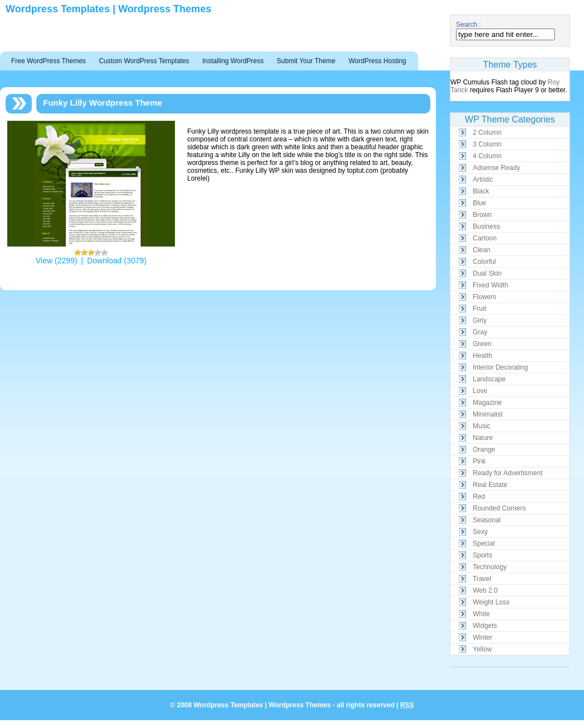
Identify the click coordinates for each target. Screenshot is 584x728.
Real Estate (490, 485)
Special (484, 543)
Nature (483, 438)
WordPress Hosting (378, 61)
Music (481, 426)
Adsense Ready (497, 168)
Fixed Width (490, 285)
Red (479, 497)
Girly (480, 320)
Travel (482, 579)
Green (482, 344)
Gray (480, 332)
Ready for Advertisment (508, 473)
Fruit (479, 309)
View (44, 261)
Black (481, 191)
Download (105, 261)
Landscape (489, 379)
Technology (490, 567)
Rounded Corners (499, 508)
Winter (483, 637)
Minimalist (488, 414)
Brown (482, 215)
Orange (484, 450)
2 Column (487, 133)
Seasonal (487, 520)
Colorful (484, 262)
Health (483, 356)
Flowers (485, 297)
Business (486, 226)
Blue (479, 203)
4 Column (487, 156)
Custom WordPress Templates (144, 61)
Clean (481, 250)
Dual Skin (487, 273)
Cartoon (485, 238)
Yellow (482, 649)
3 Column (487, 144)
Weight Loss (491, 602)
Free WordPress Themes (49, 61)
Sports (483, 555)
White (481, 614)
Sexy (480, 532)
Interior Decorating (500, 367)
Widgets (485, 626)
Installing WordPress (233, 61)
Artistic (483, 179)
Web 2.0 (485, 590)
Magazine (487, 403)
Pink (479, 461)
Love (480, 391)
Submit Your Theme (306, 61)
